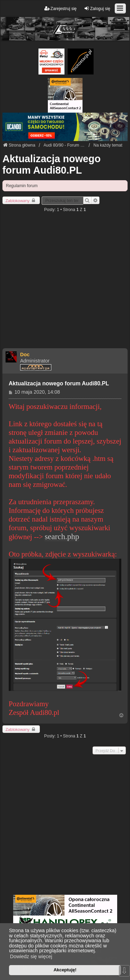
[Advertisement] (65, 283)
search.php (62, 537)
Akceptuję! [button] (65, 970)
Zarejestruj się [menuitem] (60, 8)
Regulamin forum (22, 186)
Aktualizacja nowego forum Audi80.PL (51, 164)
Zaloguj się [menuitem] (97, 8)
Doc (25, 355)
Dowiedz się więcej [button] (31, 956)
